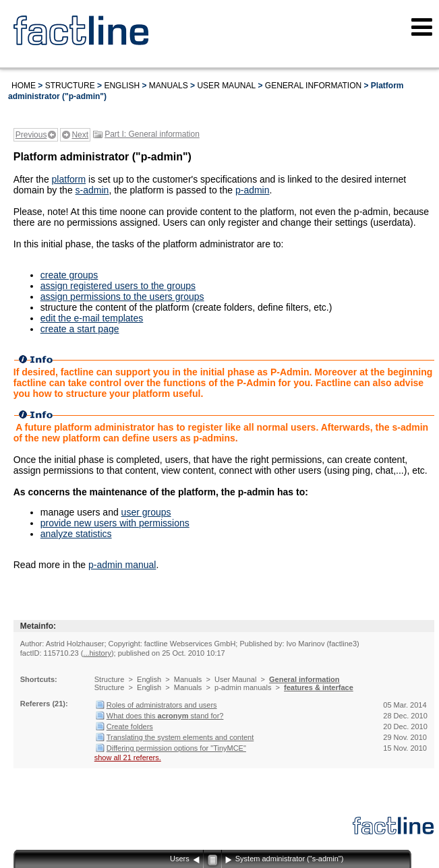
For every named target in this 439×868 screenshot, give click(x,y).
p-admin (253, 190)
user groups (146, 512)
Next (80, 135)
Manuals (169, 86)
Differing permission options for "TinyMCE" (176, 748)
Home (24, 86)
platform (69, 179)
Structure (70, 86)
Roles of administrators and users (162, 705)
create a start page (80, 329)
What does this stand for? (165, 716)
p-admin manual (122, 565)
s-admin (92, 190)
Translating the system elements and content (180, 737)
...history (97, 653)
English (122, 86)
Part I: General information (152, 134)
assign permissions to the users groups (122, 297)
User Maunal (226, 86)
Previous (31, 135)
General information (313, 86)
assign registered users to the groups (118, 286)
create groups (69, 275)
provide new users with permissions (115, 523)
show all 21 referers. (128, 757)
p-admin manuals (243, 687)
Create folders (130, 726)
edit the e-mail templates (92, 318)
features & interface (319, 687)
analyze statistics (76, 534)
